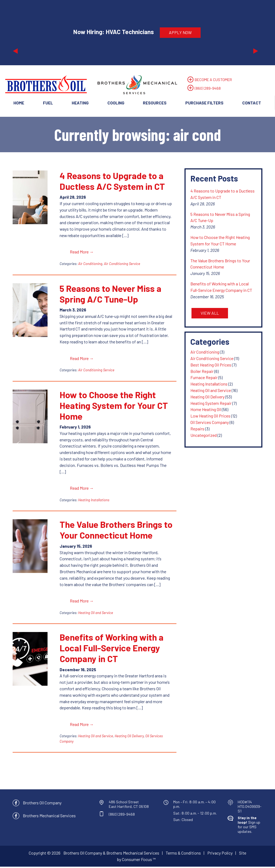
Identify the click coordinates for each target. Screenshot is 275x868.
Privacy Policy (220, 854)
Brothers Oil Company (42, 804)
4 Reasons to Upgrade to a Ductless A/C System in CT (112, 181)
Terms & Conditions (183, 854)
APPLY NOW (180, 32)
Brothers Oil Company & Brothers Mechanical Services (111, 854)
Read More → (82, 253)
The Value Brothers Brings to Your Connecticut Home (116, 531)
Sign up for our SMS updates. (249, 826)
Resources (155, 103)
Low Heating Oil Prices (210, 417)
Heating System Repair (211, 404)
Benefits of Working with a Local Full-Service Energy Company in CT (112, 649)
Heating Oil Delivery (129, 737)
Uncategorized (204, 436)
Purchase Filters (204, 103)
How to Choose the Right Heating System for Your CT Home (114, 406)
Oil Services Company (210, 423)
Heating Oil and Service (96, 613)
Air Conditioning (90, 264)
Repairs (197, 429)
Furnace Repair (204, 378)
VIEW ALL (210, 314)
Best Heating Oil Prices (211, 366)
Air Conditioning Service (122, 264)
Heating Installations (94, 501)
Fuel (48, 103)
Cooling (116, 103)
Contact (252, 103)
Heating (80, 103)
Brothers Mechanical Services (49, 817)
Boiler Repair (202, 372)
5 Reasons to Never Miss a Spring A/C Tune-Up (111, 295)
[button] (31, 32)
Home (19, 103)
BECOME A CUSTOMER (213, 80)
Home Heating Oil (206, 410)
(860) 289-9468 (208, 88)
